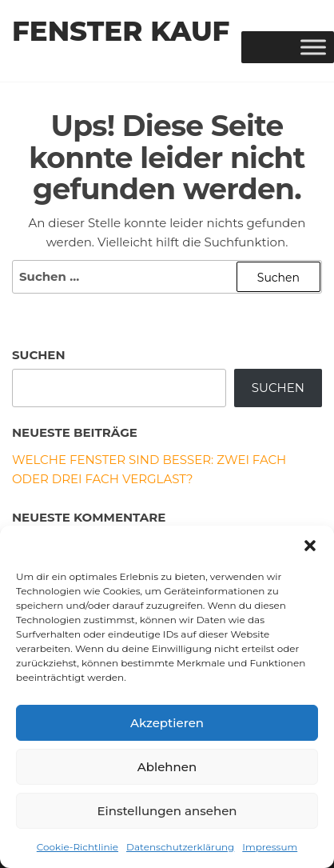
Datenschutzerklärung (180, 847)
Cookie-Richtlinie (78, 847)
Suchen (39, 355)
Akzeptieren (167, 723)
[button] (310, 546)
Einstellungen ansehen (167, 811)
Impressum (270, 847)
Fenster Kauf (121, 31)
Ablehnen (167, 767)
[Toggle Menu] (313, 47)
